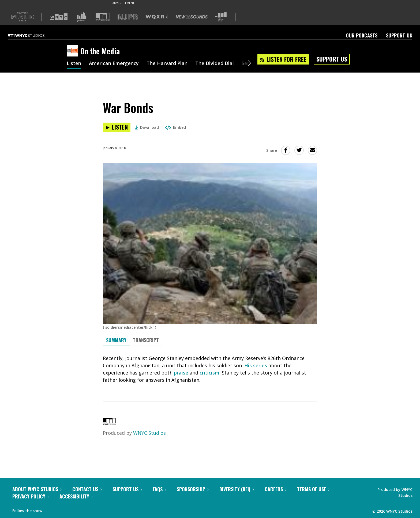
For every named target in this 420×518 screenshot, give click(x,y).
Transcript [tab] (146, 340)
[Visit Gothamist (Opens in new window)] (82, 17)
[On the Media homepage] (74, 51)
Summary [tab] (116, 340)
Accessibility (76, 496)
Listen (74, 64)
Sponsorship (193, 489)
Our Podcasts (362, 35)
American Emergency (114, 64)
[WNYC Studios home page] (33, 35)
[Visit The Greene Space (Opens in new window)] (221, 17)
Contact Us (87, 489)
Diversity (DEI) (237, 489)
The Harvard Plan (167, 64)
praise (181, 373)
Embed (175, 127)
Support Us (399, 35)
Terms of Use (313, 489)
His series (256, 365)
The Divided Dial (215, 64)
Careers (275, 489)
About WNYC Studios (37, 489)
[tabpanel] (210, 369)
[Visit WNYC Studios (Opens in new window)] (103, 17)
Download (147, 127)
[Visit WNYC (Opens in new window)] (59, 17)
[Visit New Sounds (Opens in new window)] (192, 17)
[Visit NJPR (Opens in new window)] (128, 17)
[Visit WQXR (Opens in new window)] (157, 17)
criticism (209, 373)
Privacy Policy (31, 496)
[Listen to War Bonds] (117, 127)
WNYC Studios (149, 433)
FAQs (159, 489)
